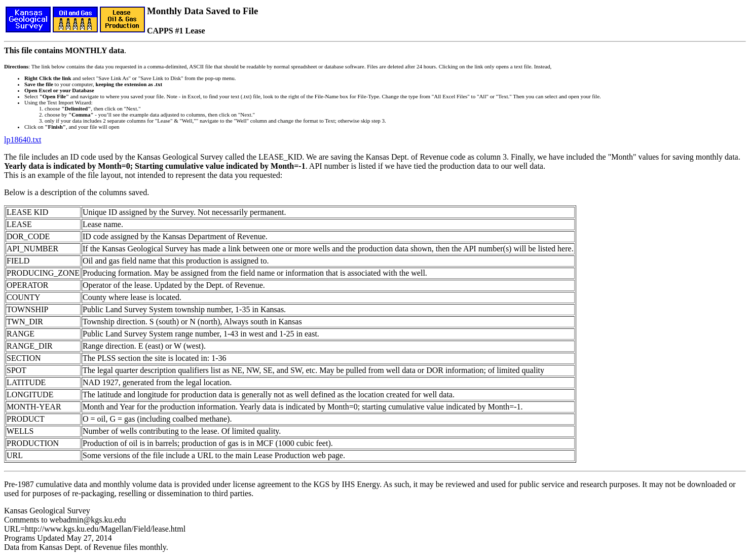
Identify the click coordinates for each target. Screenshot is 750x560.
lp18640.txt (23, 140)
